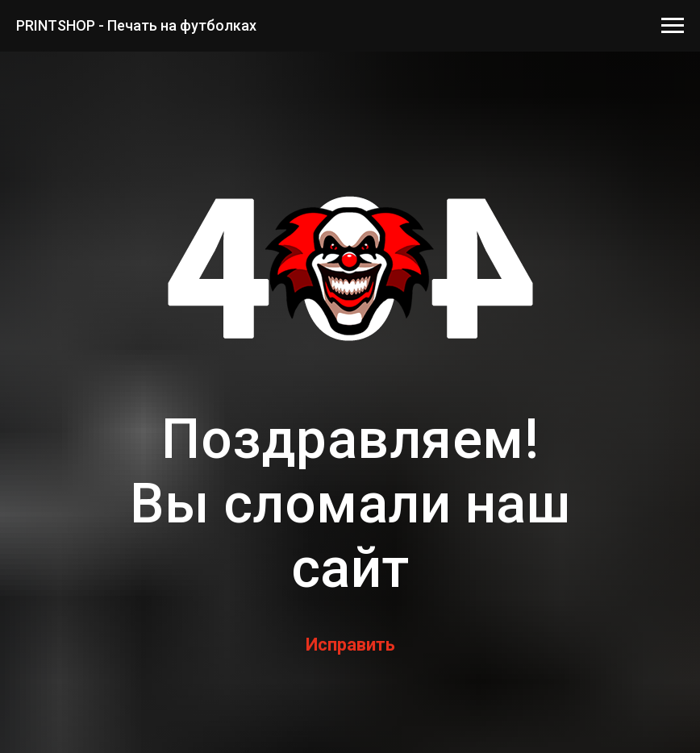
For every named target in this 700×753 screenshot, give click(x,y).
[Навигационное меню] (673, 26)
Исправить (350, 645)
